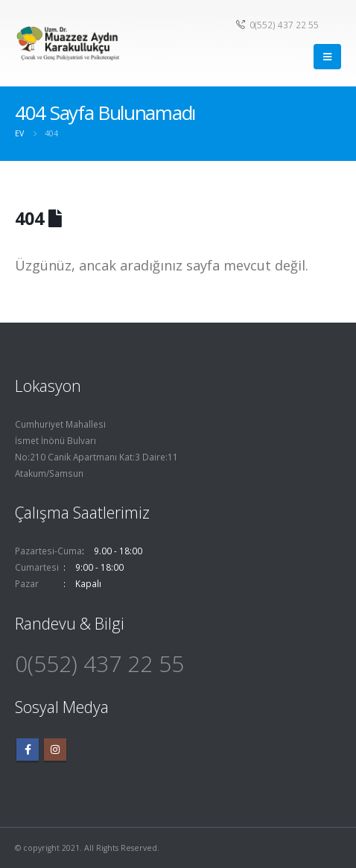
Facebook (28, 750)
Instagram (55, 750)
